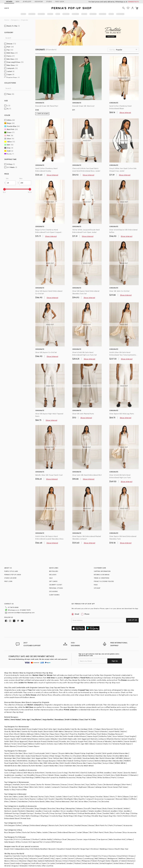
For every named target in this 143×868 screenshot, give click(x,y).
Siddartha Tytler (105, 736)
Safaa (61, 744)
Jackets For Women (26, 683)
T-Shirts (119, 797)
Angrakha (59, 799)
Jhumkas (38, 813)
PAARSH (127, 761)
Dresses (124, 680)
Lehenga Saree (101, 787)
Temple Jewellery (95, 811)
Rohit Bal (59, 736)
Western (13, 801)
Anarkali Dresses (81, 825)
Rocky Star (118, 729)
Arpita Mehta (118, 741)
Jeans (21, 799)
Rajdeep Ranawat (115, 734)
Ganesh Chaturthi (72, 849)
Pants (52, 797)
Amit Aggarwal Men (39, 758)
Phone (87, 614)
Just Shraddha (29, 775)
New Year (125, 849)
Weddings (103, 849)
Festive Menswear (63, 801)
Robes (106, 797)
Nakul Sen (45, 734)
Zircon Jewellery (67, 811)
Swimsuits (65, 787)
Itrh (78, 744)
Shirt (91, 832)
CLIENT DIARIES (54, 595)
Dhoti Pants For (102, 825)
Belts (112, 813)
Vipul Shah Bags (28, 777)
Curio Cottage (10, 773)
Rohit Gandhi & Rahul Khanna (75, 736)
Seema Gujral (92, 736)
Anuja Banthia (48, 720)
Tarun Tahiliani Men (56, 758)
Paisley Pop (81, 777)
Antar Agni (26, 720)
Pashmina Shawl (129, 816)
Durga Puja (85, 849)
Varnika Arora (51, 773)
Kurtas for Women (44, 784)
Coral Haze (16, 777)
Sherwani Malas (122, 799)
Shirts (27, 797)
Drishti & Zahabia (72, 720)
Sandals (106, 813)
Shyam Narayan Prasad (37, 741)
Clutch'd (83, 773)
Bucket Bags (68, 816)
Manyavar (69, 731)
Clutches (134, 813)
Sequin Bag (108, 816)
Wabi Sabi (20, 756)
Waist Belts (25, 816)
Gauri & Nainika (101, 731)
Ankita (7, 720)
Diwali (7, 849)
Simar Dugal (22, 744)
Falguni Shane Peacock (104, 729)
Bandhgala (69, 799)
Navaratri (52, 849)
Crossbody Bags (56, 816)
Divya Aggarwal (21, 741)
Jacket (79, 832)
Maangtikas (71, 808)
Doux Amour (98, 775)
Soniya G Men (108, 763)
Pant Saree (123, 787)
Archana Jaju (52, 744)
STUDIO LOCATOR (10, 578)
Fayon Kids (9, 839)
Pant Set (74, 801)
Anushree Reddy (64, 729)
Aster (115, 773)
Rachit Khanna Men (107, 758)
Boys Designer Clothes (13, 832)
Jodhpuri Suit (42, 799)
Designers (15, 20)
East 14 (87, 720)
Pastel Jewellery (81, 811)
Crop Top (53, 687)
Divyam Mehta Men (66, 753)
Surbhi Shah (9, 741)
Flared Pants (85, 678)
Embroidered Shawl (12, 818)
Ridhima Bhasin (38, 736)
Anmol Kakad (16, 720)
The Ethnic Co (67, 756)
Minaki (51, 775)
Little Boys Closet (60, 839)
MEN (18, 1)
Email (76, 614)
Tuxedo (51, 799)
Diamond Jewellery (110, 811)
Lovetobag (88, 775)
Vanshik (98, 753)
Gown (71, 784)
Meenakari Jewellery (34, 811)
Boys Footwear (116, 832)
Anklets (126, 808)
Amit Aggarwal (84, 739)
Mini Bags (78, 816)
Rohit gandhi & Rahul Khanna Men (115, 753)
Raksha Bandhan (41, 849)
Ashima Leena (44, 739)
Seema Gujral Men (94, 763)
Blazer (86, 832)
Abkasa (127, 758)
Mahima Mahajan (27, 734)
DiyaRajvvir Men (35, 761)
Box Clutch (118, 816)
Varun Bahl (63, 739)
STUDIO (49, 1)
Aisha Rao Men (10, 761)
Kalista (124, 731)
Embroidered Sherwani (67, 832)
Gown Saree (113, 787)
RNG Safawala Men (51, 763)
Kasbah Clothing (74, 761)
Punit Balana (102, 734)
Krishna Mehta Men (121, 756)
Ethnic (7, 801)
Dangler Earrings (27, 813)
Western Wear (18, 673)
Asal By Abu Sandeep (79, 729)
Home (7, 20)
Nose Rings (61, 808)
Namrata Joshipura (98, 739)
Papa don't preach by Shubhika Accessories (59, 777)
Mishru (38, 734)
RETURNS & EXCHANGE (102, 575)
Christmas (94, 849)
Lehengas (8, 784)
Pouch (17, 816)
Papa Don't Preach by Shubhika (73, 734)
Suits (47, 797)
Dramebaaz (59, 720)
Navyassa (72, 839)
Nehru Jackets (43, 832)
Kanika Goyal (53, 741)
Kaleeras (80, 808)
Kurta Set (64, 825)
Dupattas (74, 787)
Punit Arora (24, 763)
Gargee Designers (49, 761)
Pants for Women (11, 787)
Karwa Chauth (114, 849)
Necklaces (8, 808)
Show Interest (125, 112)
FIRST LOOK (60, 1)
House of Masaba (104, 741)
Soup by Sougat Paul (79, 741)
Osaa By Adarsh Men (12, 731)
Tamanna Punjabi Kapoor (122, 744)
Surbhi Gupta (40, 744)
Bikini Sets (34, 787)
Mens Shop (50, 801)
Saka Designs (9, 842)
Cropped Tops (84, 690)
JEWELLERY (27, 1)
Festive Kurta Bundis (37, 801)
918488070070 (133, 2)
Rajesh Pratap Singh (12, 736)
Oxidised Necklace (85, 813)
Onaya (91, 731)
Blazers (126, 797)
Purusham (77, 756)
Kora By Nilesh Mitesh (85, 766)
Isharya (20, 773)
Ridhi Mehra (59, 731)
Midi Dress (51, 678)
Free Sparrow (102, 839)
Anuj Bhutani (36, 720)
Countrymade (39, 753)
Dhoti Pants (126, 784)
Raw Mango (9, 729)
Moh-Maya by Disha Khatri (34, 773)
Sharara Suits (54, 825)
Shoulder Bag (97, 816)
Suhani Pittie (92, 777)
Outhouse (91, 773)
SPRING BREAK (120, 763)
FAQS (96, 585)
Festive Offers (22, 790)
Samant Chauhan (128, 739)
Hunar (120, 773)
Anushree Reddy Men (91, 758)
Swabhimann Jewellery (13, 775)
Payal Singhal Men (11, 763)
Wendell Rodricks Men (13, 766)
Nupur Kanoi (55, 734)
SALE (51, 578)
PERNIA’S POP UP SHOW (13, 575)
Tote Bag (87, 816)
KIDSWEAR (39, 1)
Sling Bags (44, 816)
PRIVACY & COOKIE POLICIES (104, 581)
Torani (14, 744)
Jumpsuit (35, 702)
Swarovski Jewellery (52, 811)
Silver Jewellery (125, 811)
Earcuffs (87, 808)
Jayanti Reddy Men (50, 766)
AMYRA (38, 777)
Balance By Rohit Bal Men (32, 766)
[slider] (4, 189)
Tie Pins (76, 797)
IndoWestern (23, 801)
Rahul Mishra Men (36, 763)
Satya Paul (43, 729)
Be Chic (7, 777)
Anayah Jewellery (75, 775)
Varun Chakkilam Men (68, 766)
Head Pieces (97, 808)
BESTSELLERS (54, 571)
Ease (81, 720)
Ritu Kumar (50, 736)
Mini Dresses (16, 702)
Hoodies (99, 797)
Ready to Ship (10, 790)
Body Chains (108, 808)
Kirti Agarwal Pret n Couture (40, 842)
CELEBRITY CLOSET (56, 585)
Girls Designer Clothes (13, 825)
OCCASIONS (53, 591)
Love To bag (62, 773)
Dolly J (91, 729)
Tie (99, 801)
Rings (37, 808)
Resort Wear (24, 787)
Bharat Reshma (88, 756)
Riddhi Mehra (26, 736)
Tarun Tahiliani (118, 736)
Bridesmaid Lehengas (112, 784)
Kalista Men (62, 761)
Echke (93, 720)
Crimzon (121, 777)
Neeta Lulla (72, 739)
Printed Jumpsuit (70, 710)
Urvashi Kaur (22, 746)
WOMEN (9, 1)
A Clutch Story (109, 775)
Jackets (48, 787)
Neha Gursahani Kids (117, 839)
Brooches (106, 801)
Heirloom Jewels (11, 811)
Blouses (91, 787)
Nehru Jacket (18, 797)
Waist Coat (68, 797)
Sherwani (34, 797)
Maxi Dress (26, 702)
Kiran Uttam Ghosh (12, 734)
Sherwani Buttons (11, 799)
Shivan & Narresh (80, 731)
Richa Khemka (70, 744)
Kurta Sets (25, 784)
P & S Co (17, 839)
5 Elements (133, 775)
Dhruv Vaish (28, 753)
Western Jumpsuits (34, 705)
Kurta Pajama (30, 799)
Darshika (99, 756)
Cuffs (23, 808)
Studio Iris (107, 744)
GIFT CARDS (53, 581)
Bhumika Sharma (114, 739)
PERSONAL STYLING (56, 588)
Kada (94, 813)
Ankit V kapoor (52, 753)
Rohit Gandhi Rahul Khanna (27, 739)
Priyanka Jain (65, 741)
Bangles (44, 808)
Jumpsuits (56, 787)
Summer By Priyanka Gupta (32, 731)
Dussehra (61, 849)
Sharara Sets (79, 784)
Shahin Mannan (10, 746)
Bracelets (30, 808)
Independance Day (22, 849)
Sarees (33, 784)
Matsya (7, 744)
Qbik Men (68, 758)
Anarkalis (16, 784)
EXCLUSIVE (53, 575)
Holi (12, 849)
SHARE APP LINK (132, 620)
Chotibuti (35, 839)
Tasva (7, 753)
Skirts (41, 787)
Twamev (45, 756)
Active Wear (83, 801)
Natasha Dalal (20, 729)
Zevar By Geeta (130, 773)
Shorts (112, 797)
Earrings (17, 808)
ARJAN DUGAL (22, 761)
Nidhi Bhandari (122, 775)
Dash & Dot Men (16, 753)
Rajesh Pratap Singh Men (84, 753)
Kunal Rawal (36, 756)
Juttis (118, 813)
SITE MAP (97, 588)
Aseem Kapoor (34, 746)
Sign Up (115, 661)
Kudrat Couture (87, 761)
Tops (30, 690)
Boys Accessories (130, 832)
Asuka (28, 756)
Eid (32, 849)
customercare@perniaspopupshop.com (21, 613)
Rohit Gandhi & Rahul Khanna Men (73, 763)
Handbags (10, 816)
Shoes (99, 813)
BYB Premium (57, 842)
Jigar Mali (84, 744)
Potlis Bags (125, 813)
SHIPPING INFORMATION (102, 571)
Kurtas (41, 797)
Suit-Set (133, 797)
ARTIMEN (119, 758)
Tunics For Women (68, 687)
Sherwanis (56, 784)
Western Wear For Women (42, 675)
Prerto (114, 777)
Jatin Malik (77, 758)
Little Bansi (26, 839)
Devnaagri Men (10, 758)
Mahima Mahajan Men (103, 761)
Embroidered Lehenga (39, 825)
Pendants (22, 811)
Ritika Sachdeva (104, 777)
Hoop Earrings (56, 813)
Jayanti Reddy (114, 731)
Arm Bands (118, 808)
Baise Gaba (49, 731)
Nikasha (54, 739)
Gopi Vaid (93, 741)
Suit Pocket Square (88, 797)
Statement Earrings (12, 813)
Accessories (99, 799)
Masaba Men (118, 761)
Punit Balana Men (24, 758)
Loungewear (110, 799)
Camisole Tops (43, 687)
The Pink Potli (74, 773)
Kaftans (94, 784)
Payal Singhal (130, 736)
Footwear (93, 801)
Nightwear (83, 787)
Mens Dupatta (79, 799)
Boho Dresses (31, 695)
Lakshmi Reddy (46, 839)
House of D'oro (42, 775)
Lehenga (26, 825)
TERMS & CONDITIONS (102, 578)
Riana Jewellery (61, 775)
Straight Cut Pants (71, 678)
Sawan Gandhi (130, 741)
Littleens (130, 839)
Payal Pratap (91, 734)
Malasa (31, 744)
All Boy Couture (22, 842)
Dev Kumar (108, 756)
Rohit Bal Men (9, 756)
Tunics (100, 784)
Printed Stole (26, 818)
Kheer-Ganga (55, 756)
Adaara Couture (96, 744)
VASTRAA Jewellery (104, 773)
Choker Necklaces (69, 813)
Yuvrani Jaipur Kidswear (86, 839)
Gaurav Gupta (10, 739)
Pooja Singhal (32, 729)
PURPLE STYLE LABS (11, 571)
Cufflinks (133, 799)
